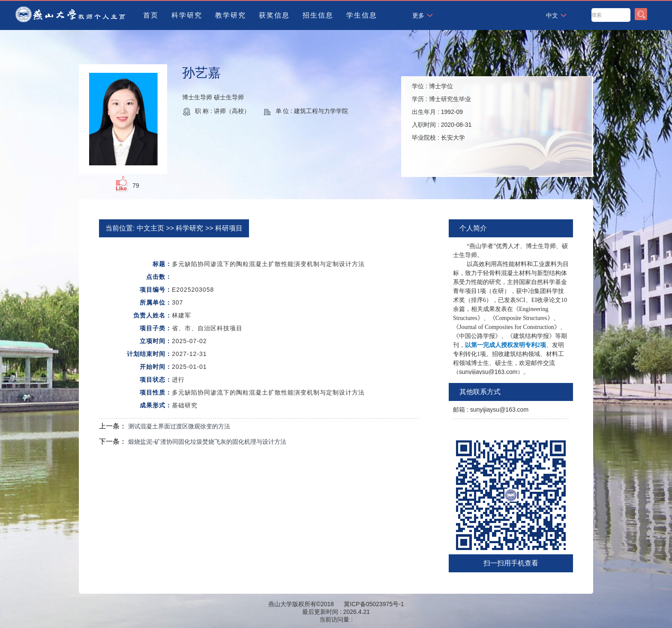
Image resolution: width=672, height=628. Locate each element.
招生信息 (318, 15)
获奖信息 (274, 15)
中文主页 (150, 228)
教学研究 (231, 15)
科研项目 (229, 228)
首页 (151, 15)
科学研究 (187, 15)
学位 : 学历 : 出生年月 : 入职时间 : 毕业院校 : (442, 112)
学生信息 (362, 15)
